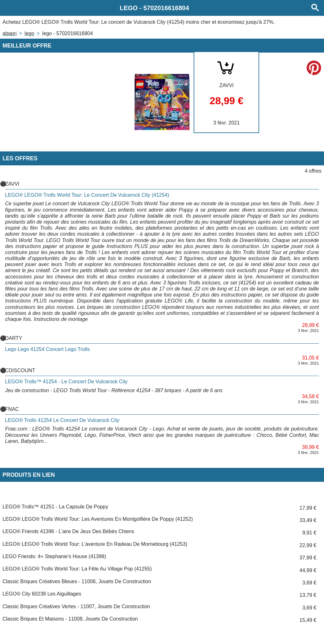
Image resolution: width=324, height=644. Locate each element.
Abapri (9, 33)
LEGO (29, 33)
